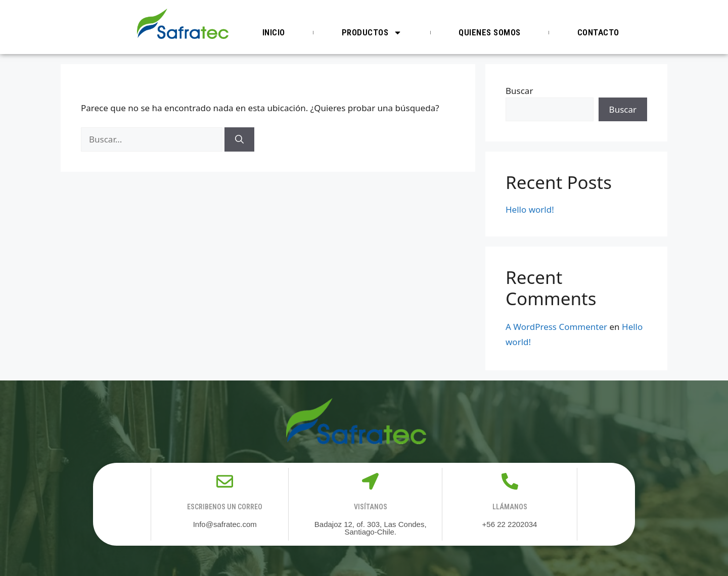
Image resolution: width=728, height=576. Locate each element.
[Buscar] (239, 139)
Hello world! (530, 209)
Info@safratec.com (225, 524)
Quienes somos (490, 32)
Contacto (598, 32)
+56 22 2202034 (510, 524)
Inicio (274, 32)
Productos (372, 33)
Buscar (519, 91)
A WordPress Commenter (556, 327)
